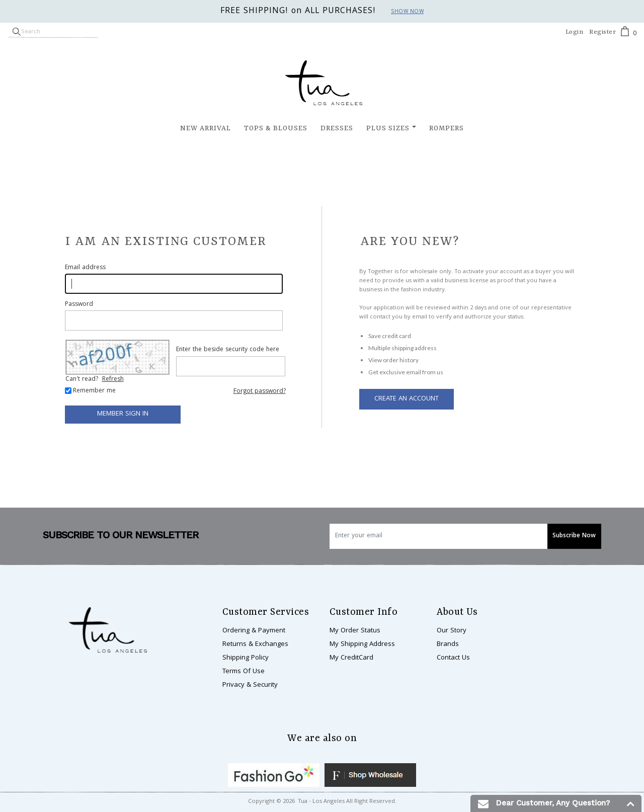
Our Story (452, 631)
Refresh (113, 380)
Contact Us (453, 658)
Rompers (447, 128)
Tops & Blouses (276, 128)
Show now (407, 12)
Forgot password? (260, 392)
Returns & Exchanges (255, 644)
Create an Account (407, 399)
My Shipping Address (362, 644)
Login (575, 32)
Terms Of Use (244, 672)
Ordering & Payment (254, 631)
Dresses (337, 128)
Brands (448, 644)
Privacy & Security (250, 685)
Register (602, 32)
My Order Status (355, 631)
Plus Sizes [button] (388, 128)
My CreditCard (351, 658)
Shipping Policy (246, 658)
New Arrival (206, 128)
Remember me (94, 391)
